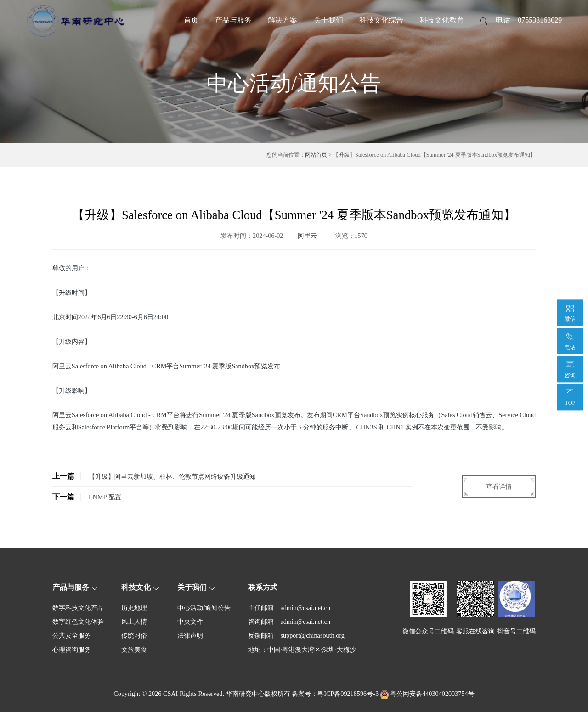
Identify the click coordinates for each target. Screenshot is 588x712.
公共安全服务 (72, 635)
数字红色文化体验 (78, 622)
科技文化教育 (442, 20)
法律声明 (190, 635)
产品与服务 (233, 20)
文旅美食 (134, 650)
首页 (191, 20)
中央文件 (190, 622)
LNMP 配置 (87, 497)
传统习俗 (134, 635)
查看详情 (499, 486)
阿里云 (307, 236)
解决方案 (283, 20)
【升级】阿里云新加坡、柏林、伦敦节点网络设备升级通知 (154, 476)
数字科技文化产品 (78, 608)
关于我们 (328, 20)
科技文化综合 (381, 20)
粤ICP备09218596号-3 (348, 694)
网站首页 (316, 155)
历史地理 (134, 608)
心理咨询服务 (72, 650)
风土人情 (134, 622)
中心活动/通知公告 (204, 608)
